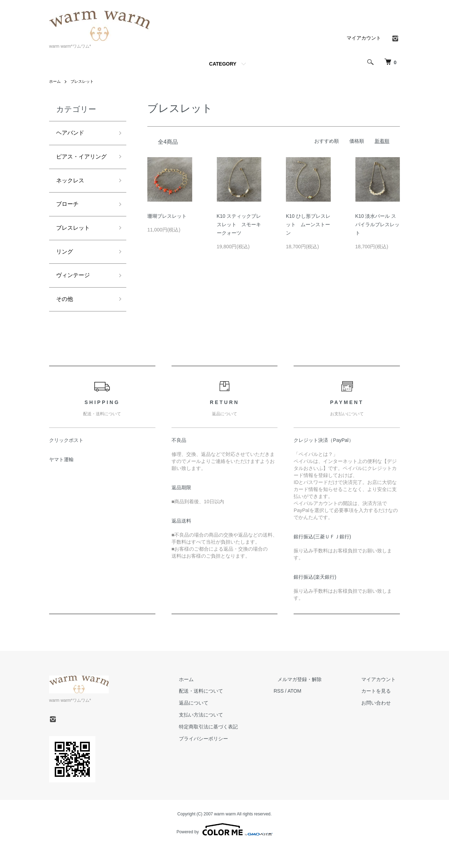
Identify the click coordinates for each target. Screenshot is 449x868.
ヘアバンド (72, 134)
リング (66, 270)
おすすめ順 (327, 141)
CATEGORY (223, 64)
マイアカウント (364, 38)
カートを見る (380, 713)
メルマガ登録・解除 (312, 701)
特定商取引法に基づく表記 (229, 748)
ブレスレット (84, 81)
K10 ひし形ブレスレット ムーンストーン (308, 224)
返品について (214, 725)
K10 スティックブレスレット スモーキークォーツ (239, 224)
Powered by (224, 851)
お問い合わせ (380, 725)
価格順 (357, 141)
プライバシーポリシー (224, 760)
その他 (66, 320)
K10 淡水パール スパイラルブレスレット (377, 224)
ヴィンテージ (75, 295)
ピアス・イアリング (81, 164)
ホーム (55, 81)
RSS (295, 713)
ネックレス (72, 195)
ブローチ (69, 220)
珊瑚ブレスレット (167, 216)
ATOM (311, 713)
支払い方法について (221, 736)
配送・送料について (221, 713)
